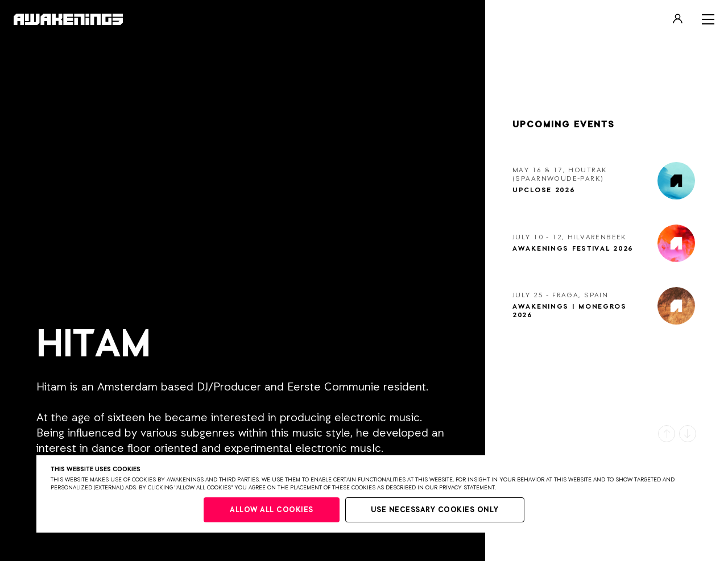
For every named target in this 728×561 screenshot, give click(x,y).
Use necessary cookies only (435, 510)
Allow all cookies (272, 510)
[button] (667, 434)
